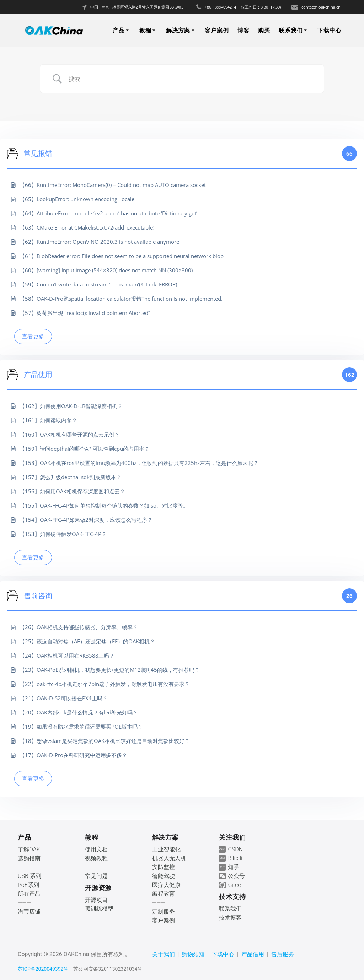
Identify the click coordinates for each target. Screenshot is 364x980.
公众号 (236, 876)
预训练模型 (99, 909)
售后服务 (283, 954)
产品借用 (253, 954)
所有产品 (29, 894)
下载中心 (330, 30)
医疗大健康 (166, 885)
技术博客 (230, 918)
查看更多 (33, 336)
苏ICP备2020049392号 (43, 969)
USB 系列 (30, 876)
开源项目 (96, 900)
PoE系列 (28, 885)
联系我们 (291, 30)
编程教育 (164, 894)
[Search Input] (191, 79)
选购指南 (29, 858)
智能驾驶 (164, 876)
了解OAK (29, 849)
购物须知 (193, 954)
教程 (145, 30)
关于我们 (164, 954)
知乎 (234, 867)
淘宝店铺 (29, 912)
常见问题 (96, 876)
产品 (119, 30)
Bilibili (235, 858)
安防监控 (164, 867)
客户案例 (217, 30)
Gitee (234, 885)
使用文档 (96, 849)
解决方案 (178, 30)
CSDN (235, 849)
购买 (264, 30)
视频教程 (96, 858)
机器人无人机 (169, 858)
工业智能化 (166, 849)
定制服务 (164, 912)
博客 (243, 30)
